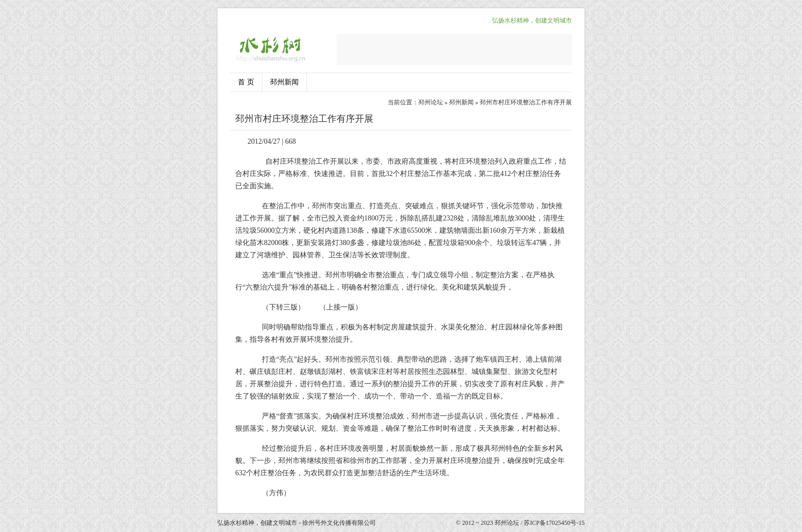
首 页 (246, 82)
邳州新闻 (284, 82)
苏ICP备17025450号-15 (554, 523)
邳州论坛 (431, 102)
